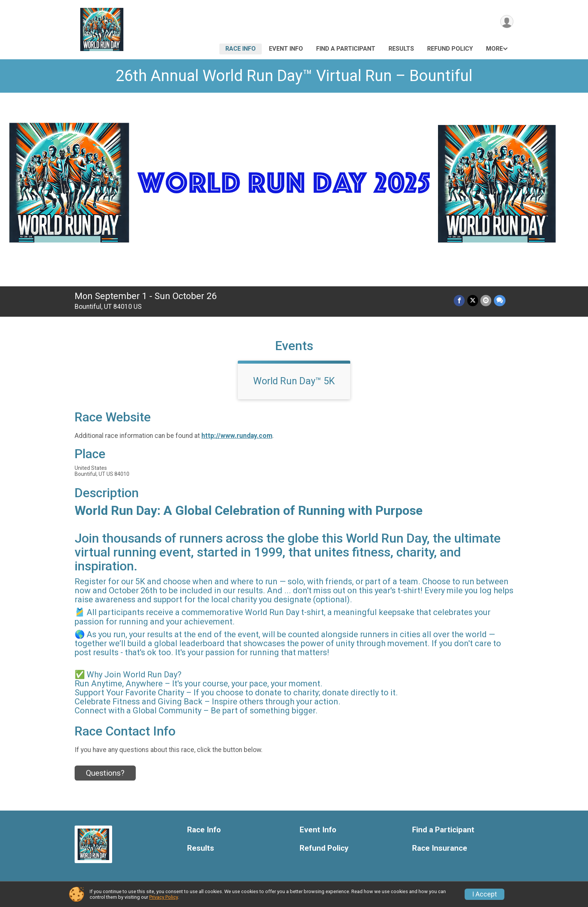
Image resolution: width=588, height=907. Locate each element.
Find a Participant (346, 49)
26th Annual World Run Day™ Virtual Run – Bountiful (294, 76)
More (494, 49)
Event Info (286, 49)
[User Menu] (506, 22)
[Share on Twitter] (473, 301)
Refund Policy (450, 49)
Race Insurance (440, 848)
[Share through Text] (500, 301)
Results (401, 49)
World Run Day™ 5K (294, 381)
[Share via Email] (486, 301)
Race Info (241, 49)
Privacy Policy (163, 897)
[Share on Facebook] (460, 301)
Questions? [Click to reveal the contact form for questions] (105, 773)
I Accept (484, 894)
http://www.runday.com (237, 436)
